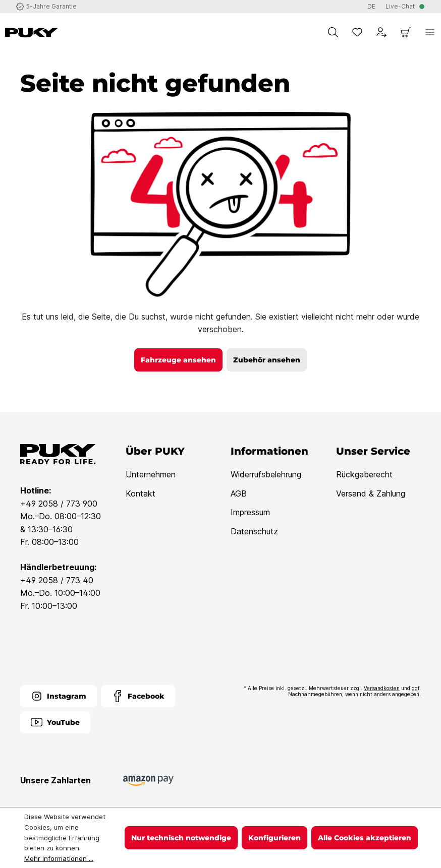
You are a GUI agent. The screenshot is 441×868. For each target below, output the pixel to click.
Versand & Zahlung (371, 493)
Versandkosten (382, 688)
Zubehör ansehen (267, 360)
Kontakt (141, 493)
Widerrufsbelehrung (266, 474)
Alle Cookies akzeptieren (365, 838)
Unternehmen (151, 474)
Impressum (250, 512)
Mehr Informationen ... (59, 858)
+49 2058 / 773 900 (59, 504)
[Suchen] (333, 32)
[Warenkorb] (406, 32)
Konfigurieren (274, 838)
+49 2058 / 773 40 (57, 580)
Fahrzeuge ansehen (178, 360)
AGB (239, 493)
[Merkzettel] (357, 32)
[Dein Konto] (381, 32)
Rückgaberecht (364, 474)
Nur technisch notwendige (181, 838)
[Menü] (430, 32)
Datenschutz (254, 531)
